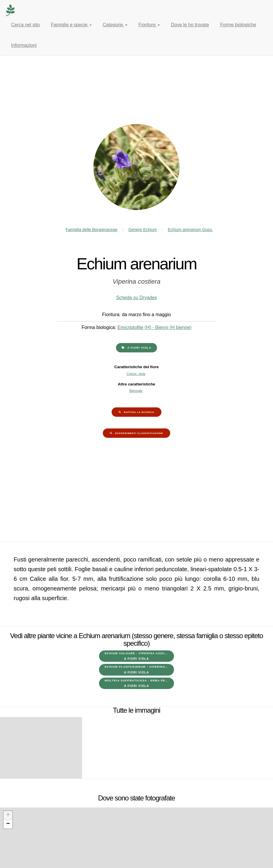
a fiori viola (139, 348)
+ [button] (8, 815)
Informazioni (24, 45)
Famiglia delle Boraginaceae (92, 230)
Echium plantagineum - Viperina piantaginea (139, 669)
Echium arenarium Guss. (190, 230)
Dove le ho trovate (190, 25)
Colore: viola (136, 374)
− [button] (8, 824)
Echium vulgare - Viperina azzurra (138, 656)
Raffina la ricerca (139, 412)
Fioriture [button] (149, 25)
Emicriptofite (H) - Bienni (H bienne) (155, 327)
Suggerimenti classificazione (139, 433)
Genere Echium (143, 230)
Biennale (136, 391)
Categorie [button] (115, 25)
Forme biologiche (238, 25)
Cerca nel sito (25, 25)
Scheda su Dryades (136, 298)
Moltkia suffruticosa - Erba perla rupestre (139, 683)
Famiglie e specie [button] (71, 25)
